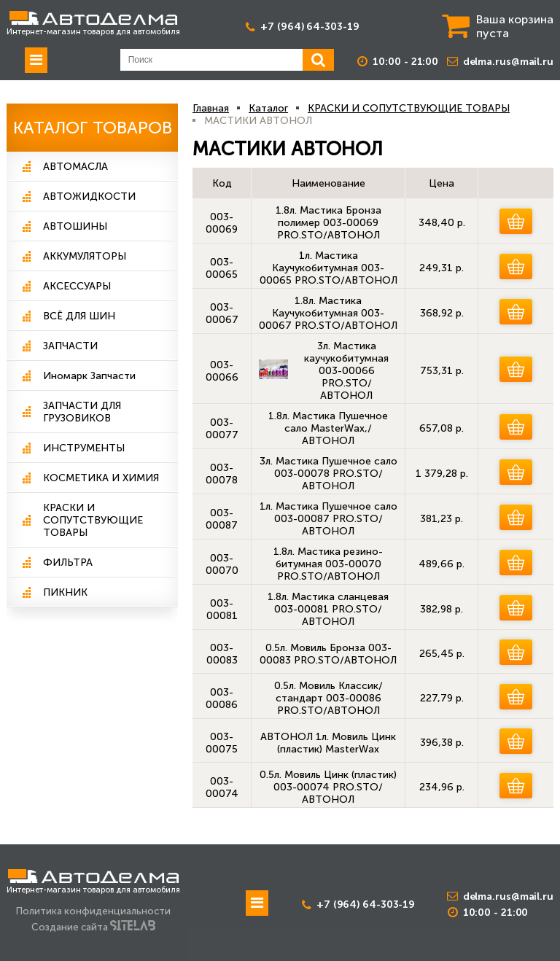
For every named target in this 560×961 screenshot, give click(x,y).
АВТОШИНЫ (75, 226)
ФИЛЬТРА (68, 563)
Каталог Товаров (93, 128)
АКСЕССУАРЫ (77, 286)
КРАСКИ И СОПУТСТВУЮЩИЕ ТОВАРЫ (93, 520)
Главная (211, 108)
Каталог (268, 108)
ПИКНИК (65, 592)
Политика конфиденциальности (93, 911)
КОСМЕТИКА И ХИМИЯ (101, 478)
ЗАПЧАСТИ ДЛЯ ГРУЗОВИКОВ (82, 412)
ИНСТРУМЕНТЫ (84, 448)
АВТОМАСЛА (75, 167)
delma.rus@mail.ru (508, 62)
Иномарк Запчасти (89, 376)
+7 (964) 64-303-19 (310, 27)
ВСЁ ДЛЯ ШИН (79, 316)
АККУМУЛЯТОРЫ (85, 256)
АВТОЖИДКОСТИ (89, 197)
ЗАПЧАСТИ (70, 346)
